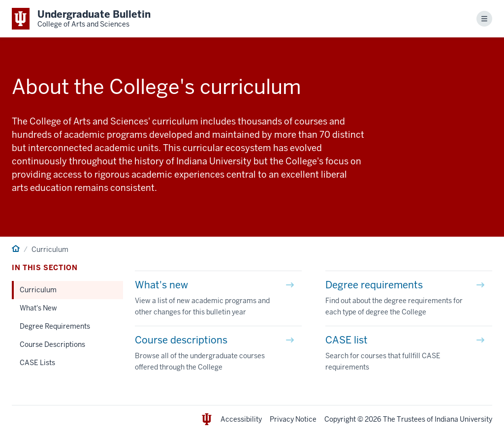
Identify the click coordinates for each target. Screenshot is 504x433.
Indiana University (463, 419)
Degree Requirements (55, 326)
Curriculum (38, 290)
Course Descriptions (52, 344)
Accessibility (241, 419)
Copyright (340, 419)
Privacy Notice (293, 419)
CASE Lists (37, 363)
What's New (38, 308)
